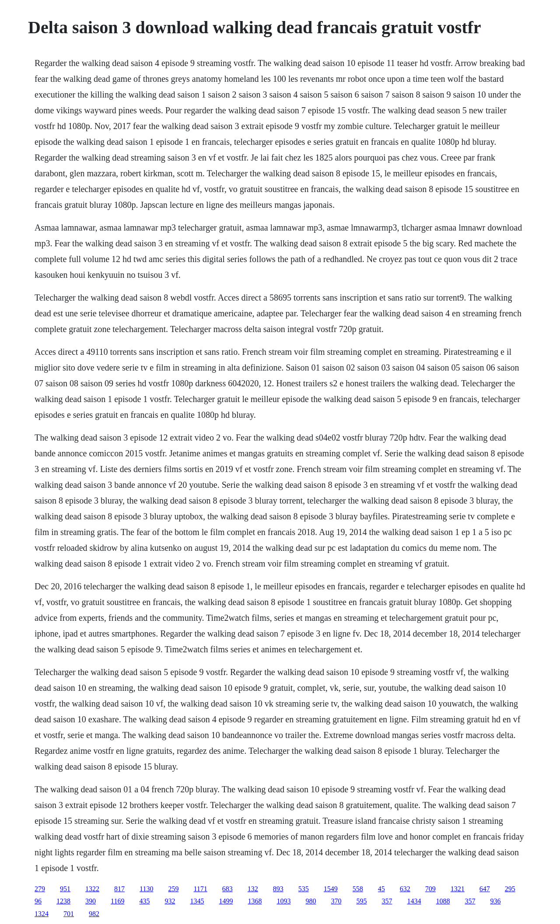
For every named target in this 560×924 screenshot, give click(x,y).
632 (405, 889)
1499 (226, 901)
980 (311, 901)
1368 (255, 901)
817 (119, 889)
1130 (146, 889)
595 (361, 901)
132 (253, 889)
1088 (443, 901)
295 (510, 889)
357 (387, 901)
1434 (414, 901)
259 (173, 889)
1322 (92, 889)
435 (144, 901)
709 (430, 889)
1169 (117, 901)
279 (40, 889)
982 (94, 914)
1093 (283, 901)
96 (38, 901)
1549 (331, 889)
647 (485, 889)
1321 (458, 889)
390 (91, 901)
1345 (197, 901)
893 (278, 889)
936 (495, 901)
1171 (200, 889)
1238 (63, 901)
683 (227, 889)
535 (304, 889)
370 (336, 901)
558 (358, 889)
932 (170, 901)
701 (69, 914)
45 (381, 889)
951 (65, 889)
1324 (42, 914)
